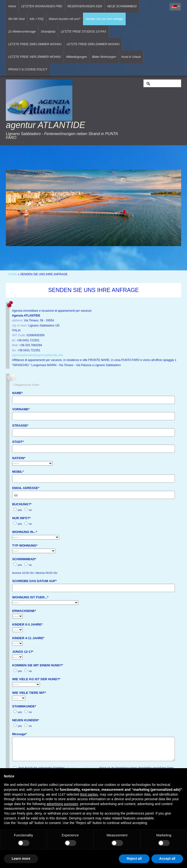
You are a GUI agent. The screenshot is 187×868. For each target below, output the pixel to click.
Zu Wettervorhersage (22, 32)
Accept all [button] (167, 859)
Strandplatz (48, 32)
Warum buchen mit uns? (65, 19)
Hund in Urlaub (131, 57)
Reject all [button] (134, 859)
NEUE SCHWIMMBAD (122, 6)
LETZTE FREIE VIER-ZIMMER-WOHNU (35, 57)
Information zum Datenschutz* (82, 768)
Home (12, 6)
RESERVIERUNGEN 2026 (85, 6)
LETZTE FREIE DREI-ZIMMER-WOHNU (93, 44)
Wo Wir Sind (16, 19)
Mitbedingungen (77, 57)
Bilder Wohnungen (104, 57)
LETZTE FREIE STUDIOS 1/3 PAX (83, 32)
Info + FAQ (37, 19)
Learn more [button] (21, 859)
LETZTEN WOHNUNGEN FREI (42, 6)
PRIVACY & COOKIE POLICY (28, 69)
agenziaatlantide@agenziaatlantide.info (37, 355)
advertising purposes (62, 804)
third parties (89, 794)
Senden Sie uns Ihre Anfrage (104, 19)
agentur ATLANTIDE (46, 125)
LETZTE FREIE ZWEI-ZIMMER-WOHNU (35, 44)
